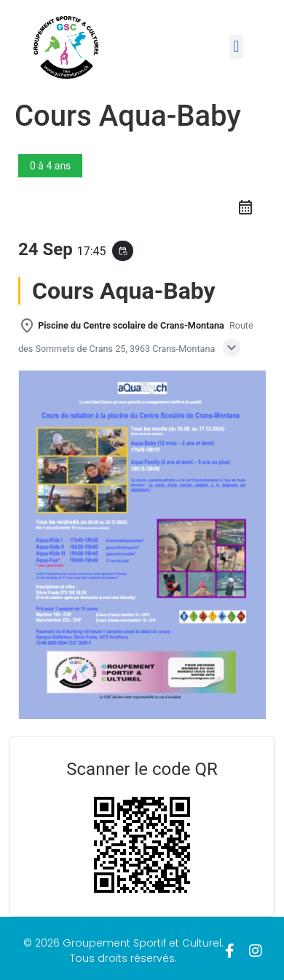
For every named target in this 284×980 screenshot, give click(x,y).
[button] (236, 47)
